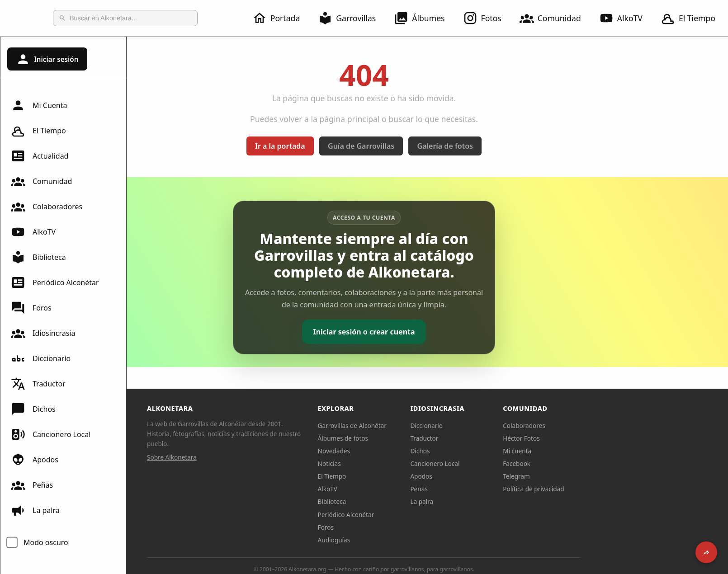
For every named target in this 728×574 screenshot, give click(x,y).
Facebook (580, 463)
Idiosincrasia (43, 333)
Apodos (35, 460)
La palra (35, 510)
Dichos (33, 409)
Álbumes (425, 18)
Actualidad (40, 156)
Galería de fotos (508, 146)
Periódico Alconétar (55, 282)
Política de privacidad (597, 489)
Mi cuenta (580, 451)
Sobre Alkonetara (235, 457)
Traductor (38, 384)
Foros (31, 308)
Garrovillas (352, 18)
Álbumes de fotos (406, 438)
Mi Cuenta (39, 105)
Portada (281, 18)
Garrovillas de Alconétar (416, 426)
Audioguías (397, 540)
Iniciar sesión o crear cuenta (427, 332)
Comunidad (556, 18)
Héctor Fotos (584, 438)
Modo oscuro (46, 542)
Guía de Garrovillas (424, 146)
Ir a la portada (343, 146)
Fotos (488, 18)
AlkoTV (626, 18)
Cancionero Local (51, 434)
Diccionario (41, 358)
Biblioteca (38, 257)
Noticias (393, 463)
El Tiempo (38, 131)
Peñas (32, 485)
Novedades (397, 451)
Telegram (580, 476)
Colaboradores (47, 207)
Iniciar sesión (47, 59)
